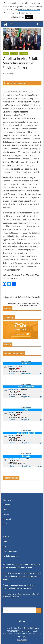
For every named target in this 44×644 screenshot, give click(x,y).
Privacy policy (22, 640)
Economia (7, 509)
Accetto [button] (29, 17)
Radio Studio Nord (10, 551)
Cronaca (6, 514)
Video (5, 546)
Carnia (6, 54)
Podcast (6, 537)
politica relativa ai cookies (29, 10)
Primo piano (8, 500)
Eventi (5, 542)
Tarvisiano (14, 54)
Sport (5, 524)
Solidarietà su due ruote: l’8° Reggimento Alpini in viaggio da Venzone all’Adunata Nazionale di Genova (22, 576)
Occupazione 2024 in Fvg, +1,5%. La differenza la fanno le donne (21, 298)
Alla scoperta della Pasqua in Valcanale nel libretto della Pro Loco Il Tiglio (25, 304)
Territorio (24, 54)
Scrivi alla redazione (11, 556)
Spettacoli (7, 519)
